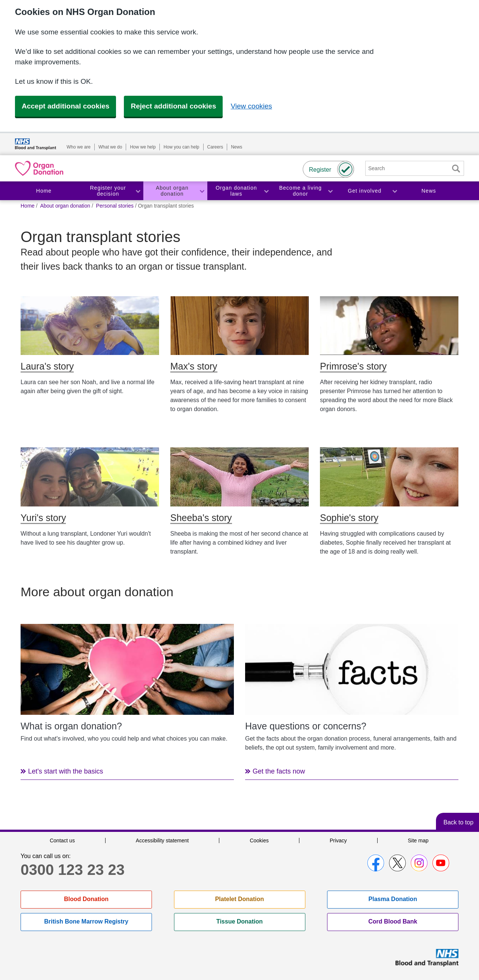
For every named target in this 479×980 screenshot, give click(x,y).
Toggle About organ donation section (202, 191)
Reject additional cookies (173, 106)
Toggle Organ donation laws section (266, 191)
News (237, 147)
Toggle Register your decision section (138, 191)
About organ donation (172, 191)
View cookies (251, 106)
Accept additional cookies (65, 106)
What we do (110, 147)
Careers (215, 147)
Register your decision (108, 191)
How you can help (181, 147)
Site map (418, 840)
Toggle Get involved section (394, 191)
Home (44, 191)
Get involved (364, 191)
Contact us (62, 840)
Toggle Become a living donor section (330, 191)
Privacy (338, 840)
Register (320, 170)
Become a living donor (300, 191)
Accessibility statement (162, 840)
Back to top (458, 822)
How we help (143, 147)
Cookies (259, 840)
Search (456, 169)
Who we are (79, 147)
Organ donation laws (236, 191)
